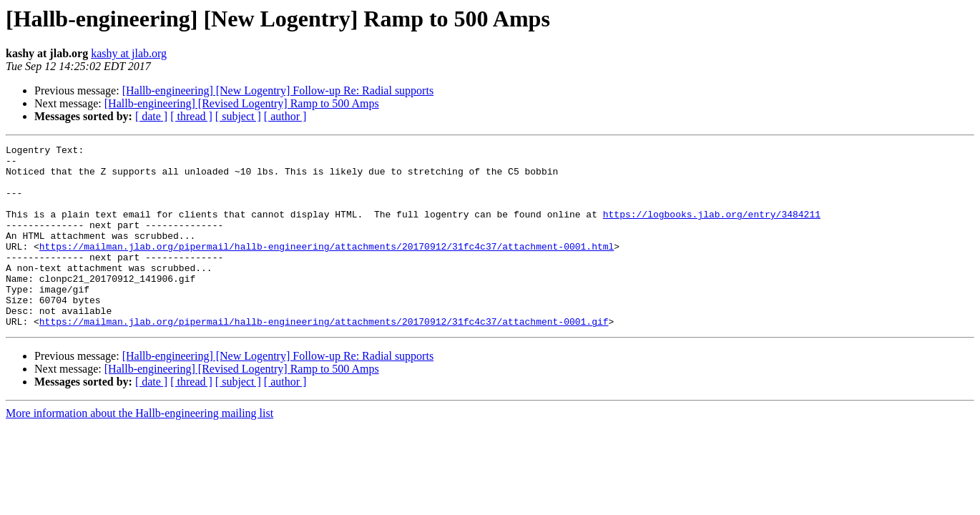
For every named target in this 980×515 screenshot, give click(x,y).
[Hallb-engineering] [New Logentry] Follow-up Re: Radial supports (278, 90)
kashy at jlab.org (129, 53)
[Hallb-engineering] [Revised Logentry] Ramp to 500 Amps (242, 103)
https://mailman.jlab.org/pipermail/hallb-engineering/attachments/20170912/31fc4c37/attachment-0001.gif (324, 358)
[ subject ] (238, 116)
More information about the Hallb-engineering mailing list (139, 450)
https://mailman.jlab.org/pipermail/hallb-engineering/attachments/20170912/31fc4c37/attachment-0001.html (327, 268)
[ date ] (151, 116)
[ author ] (285, 116)
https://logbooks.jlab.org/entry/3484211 (712, 229)
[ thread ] (191, 116)
